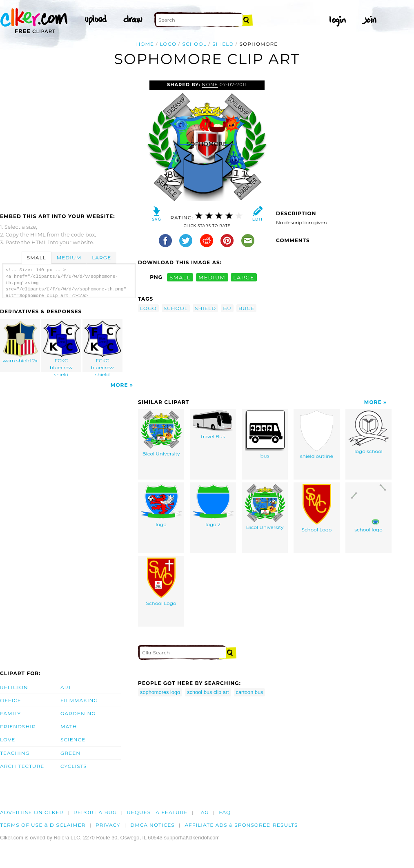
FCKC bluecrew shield (62, 346)
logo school (369, 432)
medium (212, 277)
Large (101, 258)
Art (66, 687)
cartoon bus (250, 692)
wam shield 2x (20, 342)
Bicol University (161, 434)
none (210, 85)
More (119, 385)
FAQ (225, 812)
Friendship (18, 726)
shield (223, 44)
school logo (368, 508)
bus (265, 435)
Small (37, 258)
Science (73, 740)
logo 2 (213, 506)
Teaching (15, 753)
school (194, 44)
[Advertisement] (69, 142)
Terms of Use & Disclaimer (43, 825)
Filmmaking (79, 700)
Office (11, 700)
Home (145, 44)
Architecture (22, 766)
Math (69, 726)
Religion (14, 687)
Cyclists (74, 766)
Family (10, 713)
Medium (69, 258)
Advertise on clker (32, 812)
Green (70, 753)
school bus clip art (208, 692)
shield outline (317, 435)
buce (246, 308)
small (180, 277)
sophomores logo (160, 692)
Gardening (78, 713)
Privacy (108, 825)
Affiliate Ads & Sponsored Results (241, 825)
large (244, 277)
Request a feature (157, 812)
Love (8, 740)
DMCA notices (152, 825)
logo (168, 44)
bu (227, 308)
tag (203, 812)
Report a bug (95, 812)
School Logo (317, 508)
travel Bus (213, 425)
